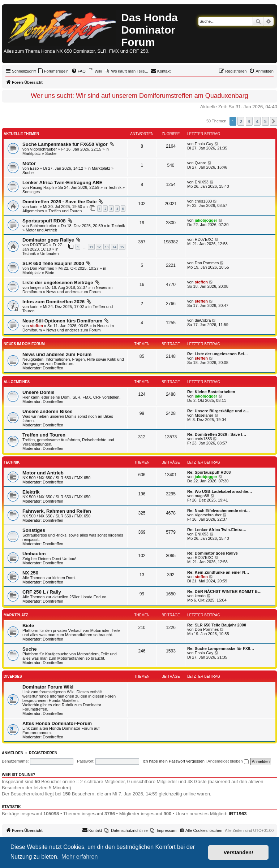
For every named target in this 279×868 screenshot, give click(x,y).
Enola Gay (204, 144)
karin (34, 207)
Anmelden (13, 753)
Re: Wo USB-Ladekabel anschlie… (220, 491)
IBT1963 (238, 814)
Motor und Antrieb (41, 230)
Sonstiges (31, 192)
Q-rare (201, 163)
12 (99, 247)
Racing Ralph (42, 187)
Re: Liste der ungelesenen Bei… (218, 354)
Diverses (13, 676)
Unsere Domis (38, 392)
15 (122, 247)
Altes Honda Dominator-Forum (57, 723)
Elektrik (31, 492)
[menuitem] (53, 71)
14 (114, 247)
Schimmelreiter (43, 226)
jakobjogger (206, 220)
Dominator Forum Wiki (48, 687)
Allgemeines (33, 211)
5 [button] (265, 121)
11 (91, 247)
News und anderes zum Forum (73, 292)
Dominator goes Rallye (49, 240)
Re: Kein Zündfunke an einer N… (218, 572)
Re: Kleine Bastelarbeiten (211, 392)
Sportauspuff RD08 (45, 221)
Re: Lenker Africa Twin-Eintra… (217, 530)
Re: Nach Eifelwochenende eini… (219, 511)
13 (107, 247)
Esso (34, 168)
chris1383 (203, 201)
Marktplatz (32, 153)
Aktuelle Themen (21, 134)
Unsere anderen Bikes (48, 411)
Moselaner (204, 415)
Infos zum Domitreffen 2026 (54, 302)
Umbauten (50, 253)
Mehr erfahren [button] (80, 857)
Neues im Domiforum (24, 344)
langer (36, 287)
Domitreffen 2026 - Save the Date (60, 202)
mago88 (202, 496)
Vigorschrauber (43, 149)
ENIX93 (202, 182)
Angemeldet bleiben (228, 761)
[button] (274, 121)
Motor (29, 163)
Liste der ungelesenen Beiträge (58, 283)
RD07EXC (39, 245)
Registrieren (43, 753)
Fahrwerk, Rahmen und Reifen (57, 511)
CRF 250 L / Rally (42, 592)
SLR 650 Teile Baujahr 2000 (54, 263)
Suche (51, 153)
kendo (200, 596)
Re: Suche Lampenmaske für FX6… (221, 648)
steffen (201, 282)
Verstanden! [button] (239, 852)
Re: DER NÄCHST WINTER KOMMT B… (224, 591)
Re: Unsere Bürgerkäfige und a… (218, 411)
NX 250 (30, 573)
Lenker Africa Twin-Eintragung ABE (63, 183)
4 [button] (257, 121)
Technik (115, 187)
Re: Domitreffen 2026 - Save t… (217, 434)
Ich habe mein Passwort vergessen (174, 761)
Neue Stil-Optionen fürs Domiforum (63, 321)
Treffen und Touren (65, 211)
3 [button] (249, 121)
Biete (50, 273)
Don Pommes (42, 268)
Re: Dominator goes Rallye (213, 553)
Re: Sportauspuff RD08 (209, 472)
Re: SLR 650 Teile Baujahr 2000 (217, 625)
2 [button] (241, 121)
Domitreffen (53, 368)
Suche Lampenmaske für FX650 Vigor (66, 144)
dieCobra (203, 320)
